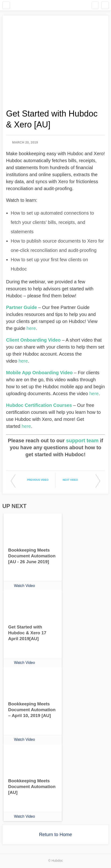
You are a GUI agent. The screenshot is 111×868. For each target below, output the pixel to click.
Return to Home (55, 834)
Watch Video (24, 586)
